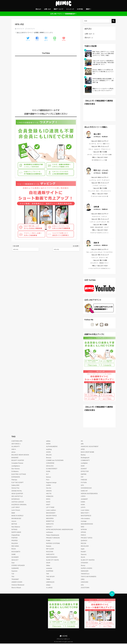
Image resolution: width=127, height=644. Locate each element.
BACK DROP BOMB (88, 453)
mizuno (14, 522)
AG (82, 442)
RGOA (14, 549)
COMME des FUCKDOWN (55, 461)
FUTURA (84, 483)
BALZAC (49, 455)
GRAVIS (49, 491)
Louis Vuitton (85, 511)
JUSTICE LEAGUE (18, 502)
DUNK (48, 472)
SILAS (83, 558)
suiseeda (49, 569)
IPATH (48, 500)
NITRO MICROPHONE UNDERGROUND (60, 530)
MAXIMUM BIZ (16, 519)
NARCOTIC (50, 525)
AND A (14, 450)
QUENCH (84, 541)
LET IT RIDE (50, 508)
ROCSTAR (50, 552)
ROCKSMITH (16, 552)
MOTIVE (14, 525)
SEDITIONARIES (52, 558)
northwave (50, 533)
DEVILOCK (50, 466)
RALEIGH (15, 544)
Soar (13, 563)
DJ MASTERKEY (52, 469)
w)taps (48, 585)
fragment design (52, 483)
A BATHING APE (17, 442)
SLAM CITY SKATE (53, 561)
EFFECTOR (85, 472)
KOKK (83, 505)
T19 (13, 574)
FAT (82, 478)
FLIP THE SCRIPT (18, 483)
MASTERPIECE (86, 516)
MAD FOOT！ (86, 513)
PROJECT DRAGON (53, 538)
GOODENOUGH (86, 489)
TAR (48, 574)
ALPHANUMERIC (52, 447)
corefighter (84, 464)
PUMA (48, 541)
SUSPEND (50, 572)
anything (49, 450)
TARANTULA (85, 574)
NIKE (83, 527)
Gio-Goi (49, 489)
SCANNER (15, 558)
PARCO (84, 536)
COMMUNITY (86, 461)
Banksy (83, 455)
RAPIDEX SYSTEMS (53, 544)
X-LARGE (49, 588)
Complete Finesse (18, 464)
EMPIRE (84, 475)
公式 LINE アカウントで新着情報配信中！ (64, 14)
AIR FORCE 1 (16, 444)
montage (84, 522)
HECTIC (49, 494)
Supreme (15, 572)
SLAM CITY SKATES (88, 561)
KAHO (48, 502)
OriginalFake (16, 536)
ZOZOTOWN (85, 588)
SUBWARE (15, 569)
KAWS (83, 502)
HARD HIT (84, 491)
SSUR (48, 563)
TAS (13, 577)
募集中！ (89, 9)
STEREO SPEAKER (18, 566)
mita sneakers (86, 519)
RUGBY (84, 552)
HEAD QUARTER (17, 494)
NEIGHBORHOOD (87, 525)
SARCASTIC (50, 555)
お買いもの (47, 9)
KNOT (48, 505)
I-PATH (83, 497)
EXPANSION (16, 478)
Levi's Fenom (16, 511)
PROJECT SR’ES (87, 538)
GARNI (49, 486)
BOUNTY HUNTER (18, 461)
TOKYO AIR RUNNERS (89, 577)
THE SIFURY (51, 577)
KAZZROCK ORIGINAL (19, 505)
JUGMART (84, 500)
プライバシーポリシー (63, 639)
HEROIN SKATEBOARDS (90, 494)
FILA (48, 480)
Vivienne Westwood (18, 585)
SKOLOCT (15, 561)
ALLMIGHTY (16, 447)
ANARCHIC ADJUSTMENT (90, 447)
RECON (84, 544)
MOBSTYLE (50, 522)
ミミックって (70, 9)
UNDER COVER (17, 583)
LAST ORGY (16, 508)
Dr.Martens (15, 472)
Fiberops (14, 480)
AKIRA (48, 444)
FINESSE (84, 480)
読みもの (38, 9)
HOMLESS (50, 497)
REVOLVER (85, 547)
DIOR (83, 466)
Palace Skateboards (53, 536)
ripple (83, 549)
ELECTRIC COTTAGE (19, 475)
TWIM (48, 580)
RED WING (15, 547)
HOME (64, 636)
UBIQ (83, 580)
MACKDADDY (51, 513)
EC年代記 (80, 9)
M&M (13, 513)
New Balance (16, 527)
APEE (83, 450)
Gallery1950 (16, 486)
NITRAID (14, 530)
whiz (82, 585)
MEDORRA (50, 519)
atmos (14, 453)
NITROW (84, 530)
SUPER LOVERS (87, 569)
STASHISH (85, 563)
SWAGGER (85, 572)
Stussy (83, 566)
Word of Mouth (16, 588)
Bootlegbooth (85, 458)
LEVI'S (83, 508)
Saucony (84, 555)
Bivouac (49, 458)
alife (82, 444)
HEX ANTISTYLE (17, 497)
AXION (48, 453)
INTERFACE (16, 500)
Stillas (48, 566)
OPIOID (84, 533)
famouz (49, 478)
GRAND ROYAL (17, 491)
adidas (48, 442)
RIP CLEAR (50, 549)
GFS (82, 486)
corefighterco (16, 466)
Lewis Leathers (51, 511)
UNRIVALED (50, 583)
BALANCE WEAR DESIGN (21, 455)
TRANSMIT (15, 580)
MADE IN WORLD (18, 516)
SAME (14, 555)
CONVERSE (50, 464)
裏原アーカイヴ (58, 9)
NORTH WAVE (16, 533)
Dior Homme (16, 469)
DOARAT (84, 469)
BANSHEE (15, 458)
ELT (47, 475)
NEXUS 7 (49, 527)
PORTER (15, 538)
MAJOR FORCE (52, 516)
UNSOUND (85, 583)
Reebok (49, 547)
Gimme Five (16, 489)
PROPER (15, 541)
